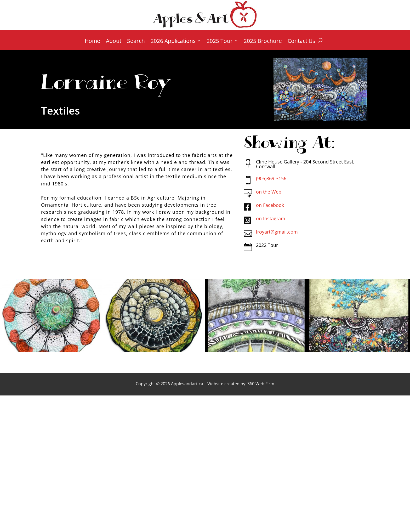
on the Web (269, 192)
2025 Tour (220, 42)
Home (92, 42)
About (114, 42)
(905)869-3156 (271, 178)
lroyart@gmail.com (277, 232)
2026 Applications (173, 42)
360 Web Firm (261, 384)
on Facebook (270, 205)
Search (136, 42)
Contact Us (301, 42)
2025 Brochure (263, 42)
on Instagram (271, 218)
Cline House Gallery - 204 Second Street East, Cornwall (305, 164)
